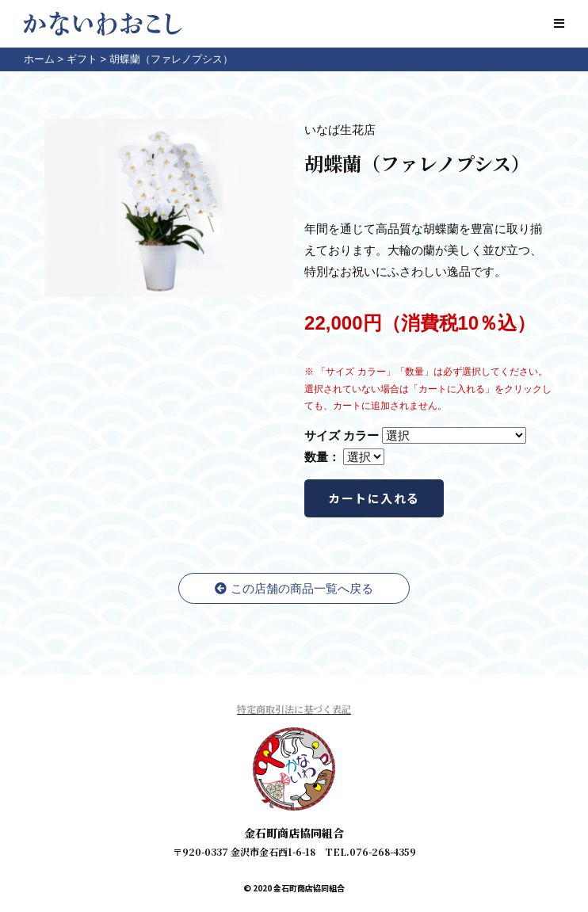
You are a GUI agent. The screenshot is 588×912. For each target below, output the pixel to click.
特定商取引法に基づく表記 (294, 709)
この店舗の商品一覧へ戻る (294, 588)
